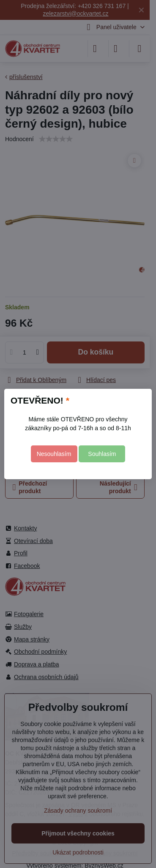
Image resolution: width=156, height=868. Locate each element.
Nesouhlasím (54, 454)
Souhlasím (102, 454)
